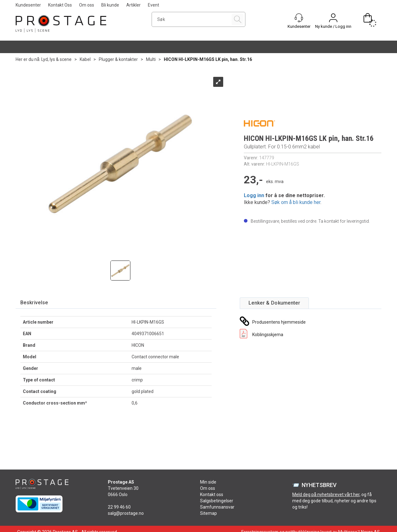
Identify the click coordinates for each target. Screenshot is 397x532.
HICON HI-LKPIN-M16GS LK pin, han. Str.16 (208, 59)
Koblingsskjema (268, 335)
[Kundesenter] (299, 18)
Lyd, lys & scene (56, 59)
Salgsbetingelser (217, 501)
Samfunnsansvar (217, 507)
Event (153, 5)
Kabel (85, 59)
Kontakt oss (212, 495)
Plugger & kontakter (118, 59)
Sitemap (209, 513)
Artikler (133, 5)
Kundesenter (28, 5)
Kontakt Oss (60, 5)
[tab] (34, 303)
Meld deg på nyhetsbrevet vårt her (326, 495)
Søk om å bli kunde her (296, 202)
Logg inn (254, 195)
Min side (208, 482)
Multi (151, 59)
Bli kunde (110, 5)
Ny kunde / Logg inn (333, 26)
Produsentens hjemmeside (279, 322)
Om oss (87, 5)
